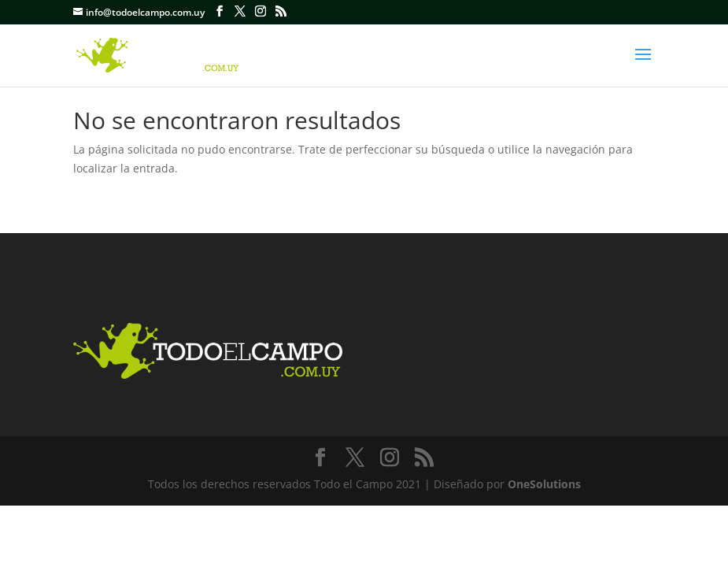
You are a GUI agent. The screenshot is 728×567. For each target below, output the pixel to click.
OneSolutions (544, 484)
